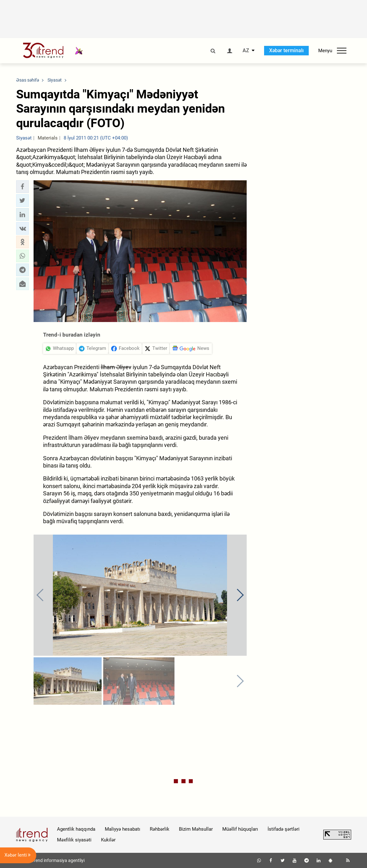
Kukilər (108, 840)
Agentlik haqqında (76, 829)
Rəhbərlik (160, 829)
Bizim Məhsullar (196, 829)
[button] (22, 187)
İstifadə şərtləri (284, 829)
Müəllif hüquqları (240, 829)
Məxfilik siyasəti (74, 840)
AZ (246, 51)
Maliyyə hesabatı (123, 829)
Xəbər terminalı (286, 50)
